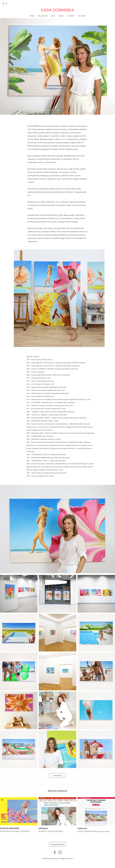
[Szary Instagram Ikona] (60, 852)
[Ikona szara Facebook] (55, 852)
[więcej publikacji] (57, 844)
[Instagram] (4, 4)
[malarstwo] (57, 775)
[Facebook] (7, 4)
